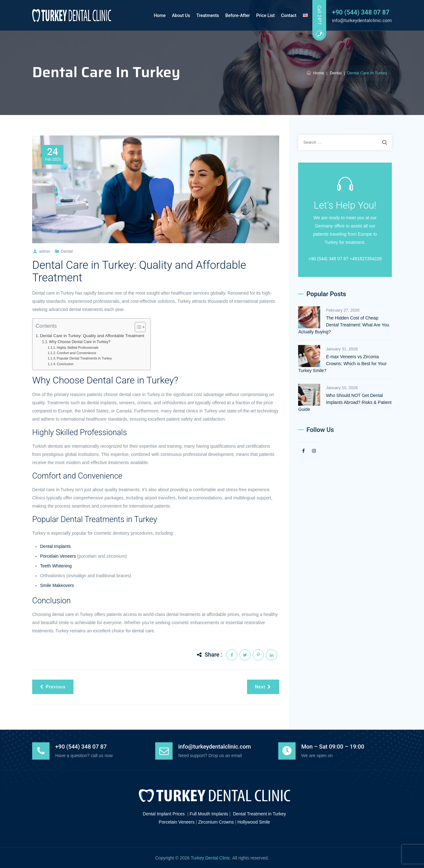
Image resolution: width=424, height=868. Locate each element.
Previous (53, 687)
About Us (176, 15)
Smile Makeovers (57, 585)
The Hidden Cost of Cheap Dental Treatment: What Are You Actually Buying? (344, 325)
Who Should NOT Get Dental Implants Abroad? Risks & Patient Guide (345, 402)
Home (155, 15)
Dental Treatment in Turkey (259, 814)
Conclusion (65, 364)
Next (263, 687)
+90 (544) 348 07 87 (361, 12)
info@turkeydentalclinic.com (362, 20)
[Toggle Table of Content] (137, 327)
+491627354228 (366, 259)
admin (45, 251)
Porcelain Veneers (58, 556)
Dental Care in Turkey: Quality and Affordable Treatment (92, 336)
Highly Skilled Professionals (78, 348)
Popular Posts (326, 294)
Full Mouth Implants (209, 814)
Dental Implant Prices (164, 814)
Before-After (233, 15)
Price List (261, 15)
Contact (284, 15)
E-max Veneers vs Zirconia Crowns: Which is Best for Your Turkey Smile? (342, 364)
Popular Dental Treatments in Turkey (84, 358)
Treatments (203, 15)
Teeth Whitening (56, 566)
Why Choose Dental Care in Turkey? (79, 342)
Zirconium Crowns (216, 822)
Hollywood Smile (253, 822)
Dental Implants (55, 546)
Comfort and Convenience (77, 353)
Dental (67, 251)
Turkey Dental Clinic (211, 858)
